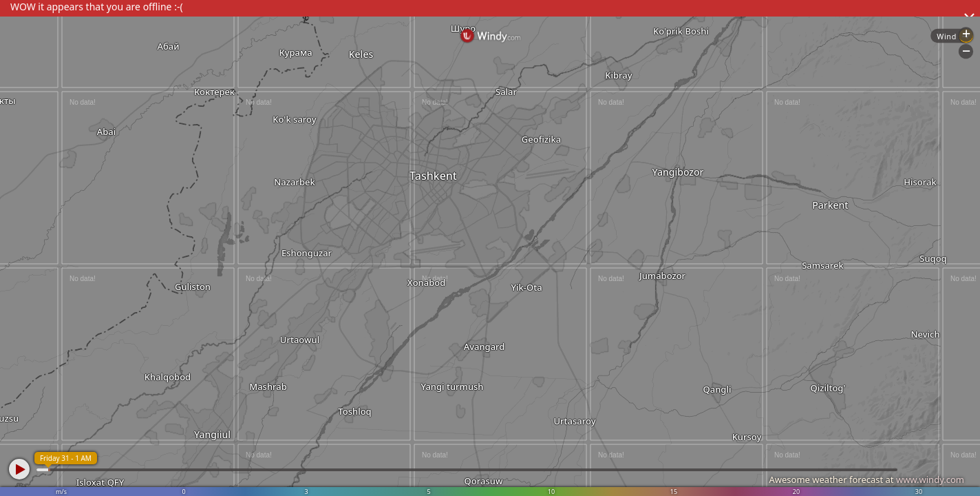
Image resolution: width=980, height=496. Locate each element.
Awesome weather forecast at (866, 479)
